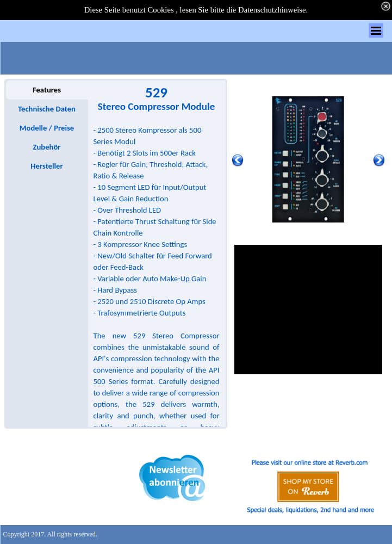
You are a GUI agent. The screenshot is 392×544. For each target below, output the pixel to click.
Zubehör (46, 147)
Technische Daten (47, 109)
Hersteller (46, 166)
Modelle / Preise (47, 128)
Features (47, 90)
